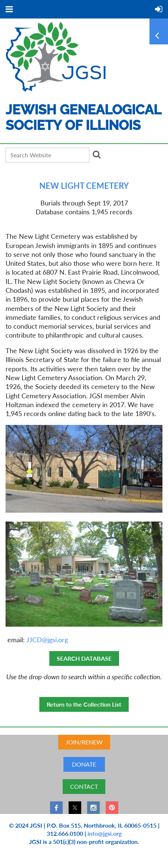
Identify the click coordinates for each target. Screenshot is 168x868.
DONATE (84, 764)
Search (96, 154)
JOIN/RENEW (84, 742)
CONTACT (84, 786)
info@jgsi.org (105, 833)
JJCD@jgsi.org (47, 640)
